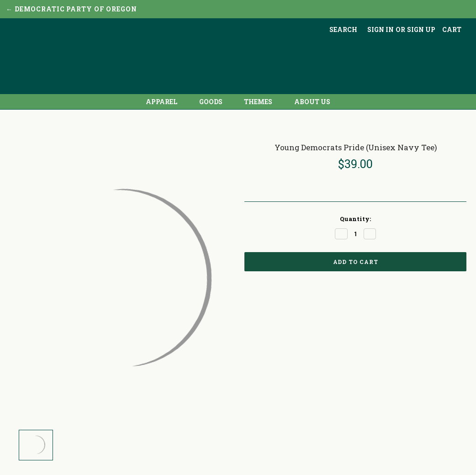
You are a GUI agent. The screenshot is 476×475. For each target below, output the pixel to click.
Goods (214, 102)
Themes (262, 102)
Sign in (381, 29)
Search (343, 29)
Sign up (421, 29)
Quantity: (355, 219)
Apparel (165, 102)
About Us (312, 102)
